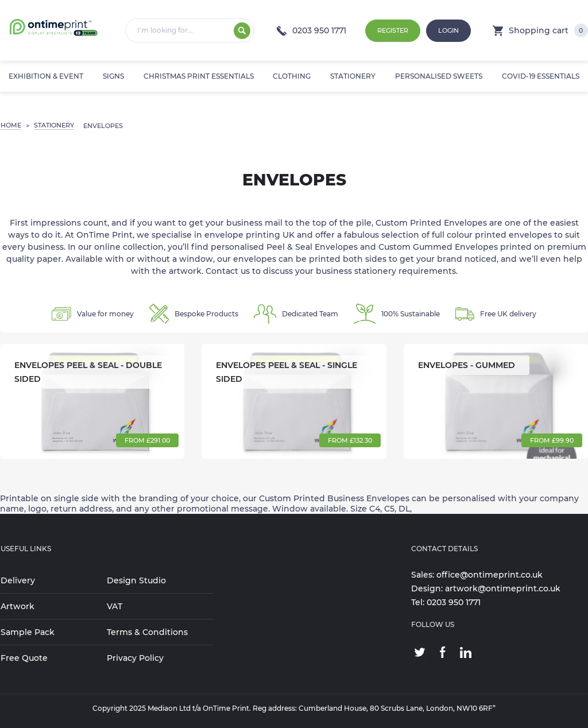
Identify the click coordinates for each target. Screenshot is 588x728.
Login (448, 30)
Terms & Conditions (147, 632)
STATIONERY (54, 125)
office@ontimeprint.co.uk (490, 575)
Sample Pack (28, 632)
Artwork (18, 606)
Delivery (18, 580)
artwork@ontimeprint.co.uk (503, 588)
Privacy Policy (135, 658)
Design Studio (136, 580)
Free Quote (24, 658)
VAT (115, 606)
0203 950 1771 (312, 30)
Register (393, 30)
